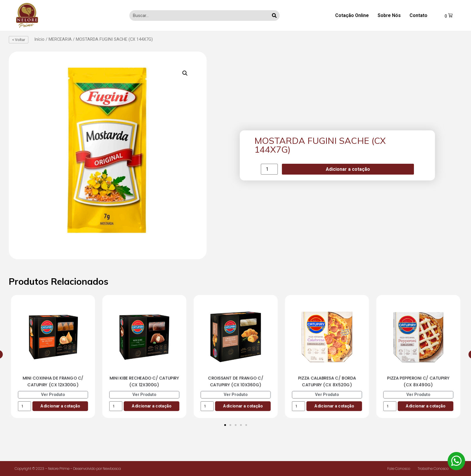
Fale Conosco (399, 469)
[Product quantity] (269, 169)
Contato (418, 15)
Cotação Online (352, 15)
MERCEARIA (60, 39)
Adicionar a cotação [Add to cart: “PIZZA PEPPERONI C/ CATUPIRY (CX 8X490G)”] (425, 406)
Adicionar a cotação (348, 169)
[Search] (274, 16)
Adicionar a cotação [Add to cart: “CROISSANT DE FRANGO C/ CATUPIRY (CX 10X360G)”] (243, 406)
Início (39, 39)
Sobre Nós (389, 15)
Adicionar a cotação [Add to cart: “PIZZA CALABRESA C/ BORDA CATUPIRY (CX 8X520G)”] (334, 406)
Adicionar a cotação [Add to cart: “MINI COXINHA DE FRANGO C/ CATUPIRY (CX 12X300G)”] (60, 406)
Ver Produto (53, 394)
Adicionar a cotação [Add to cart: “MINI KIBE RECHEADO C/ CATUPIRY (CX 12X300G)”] (151, 406)
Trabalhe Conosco (433, 469)
